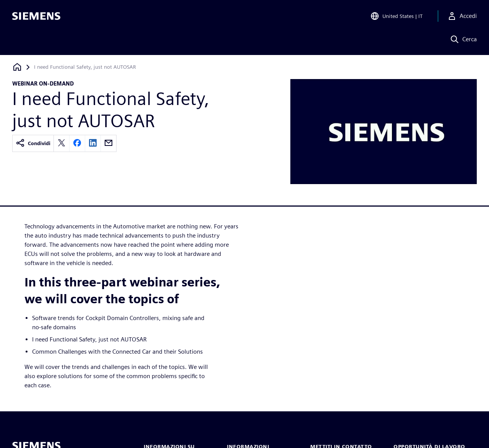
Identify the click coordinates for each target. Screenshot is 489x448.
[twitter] (62, 143)
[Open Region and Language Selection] (396, 17)
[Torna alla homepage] (17, 67)
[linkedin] (93, 143)
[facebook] (77, 143)
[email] (108, 143)
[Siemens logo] (36, 17)
